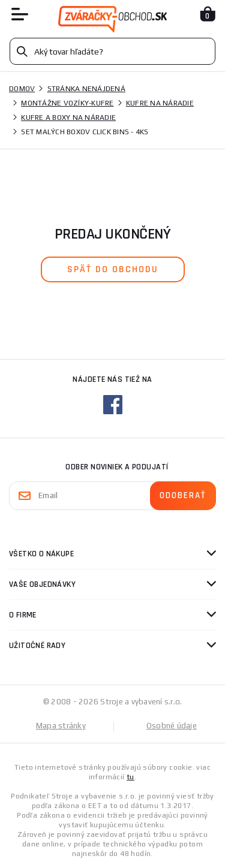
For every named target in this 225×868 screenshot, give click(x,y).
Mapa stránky (61, 726)
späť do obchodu (113, 269)
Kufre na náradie (160, 103)
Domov (22, 89)
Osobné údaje (172, 726)
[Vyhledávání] (112, 51)
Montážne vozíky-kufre (67, 103)
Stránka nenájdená (86, 89)
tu (130, 777)
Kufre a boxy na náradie (68, 117)
